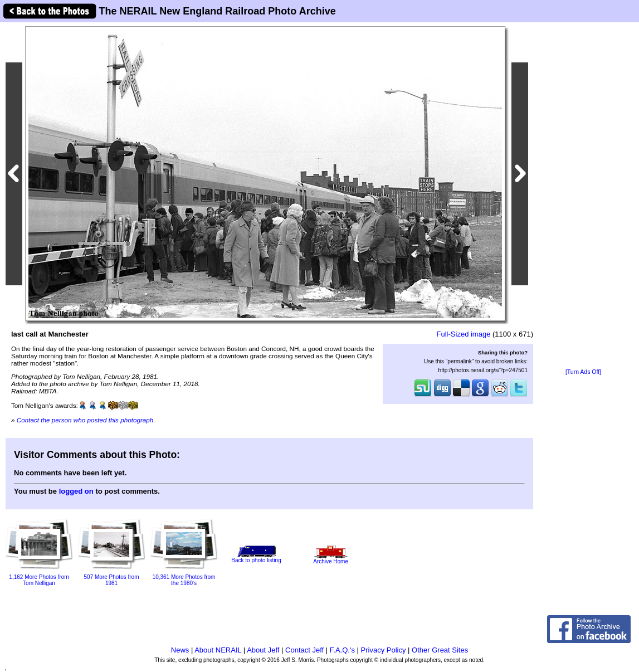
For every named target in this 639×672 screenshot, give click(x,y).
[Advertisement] (583, 196)
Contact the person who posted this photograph (85, 420)
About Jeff (263, 650)
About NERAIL (218, 650)
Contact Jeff (304, 650)
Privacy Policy (384, 650)
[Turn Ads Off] (583, 372)
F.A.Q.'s (342, 650)
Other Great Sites (440, 650)
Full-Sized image (464, 334)
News (180, 650)
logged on (76, 491)
